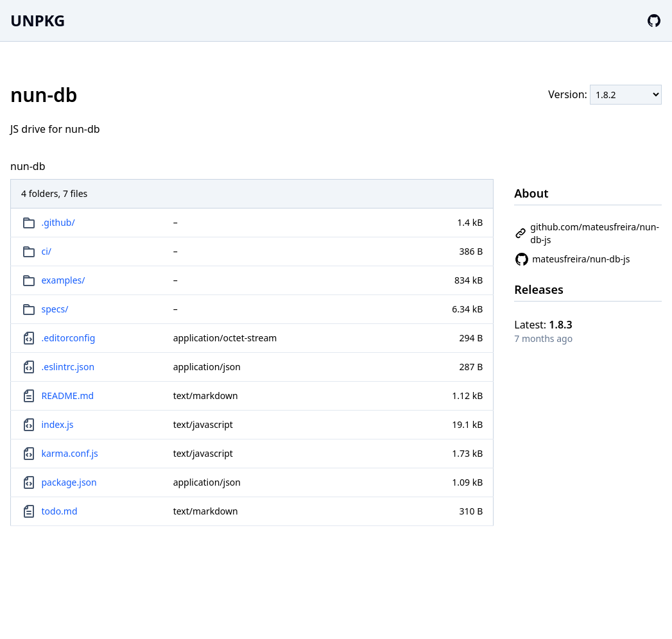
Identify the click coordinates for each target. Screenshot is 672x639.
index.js (58, 424)
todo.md (60, 511)
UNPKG (38, 20)
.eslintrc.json (68, 367)
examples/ (64, 280)
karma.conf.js (70, 453)
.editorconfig (69, 338)
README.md (68, 396)
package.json (69, 482)
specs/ (55, 309)
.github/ (58, 222)
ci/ (47, 251)
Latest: (543, 325)
